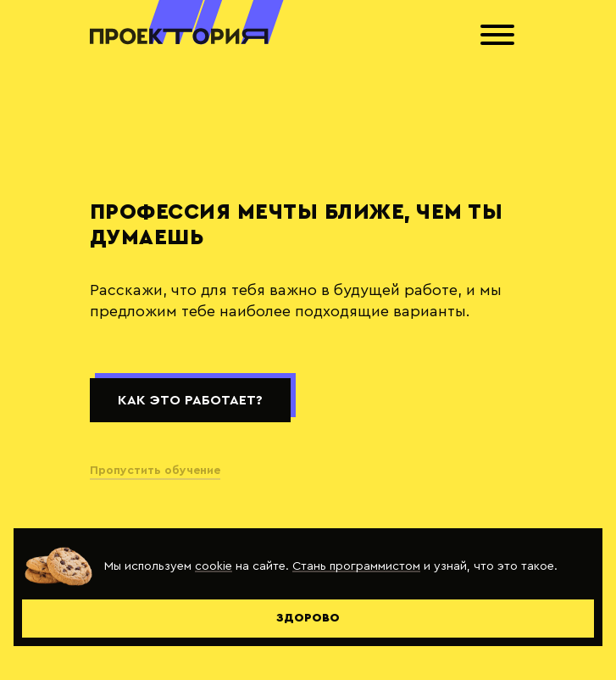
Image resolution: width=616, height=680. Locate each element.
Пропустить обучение (155, 471)
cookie (214, 566)
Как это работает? (190, 400)
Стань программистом (356, 566)
